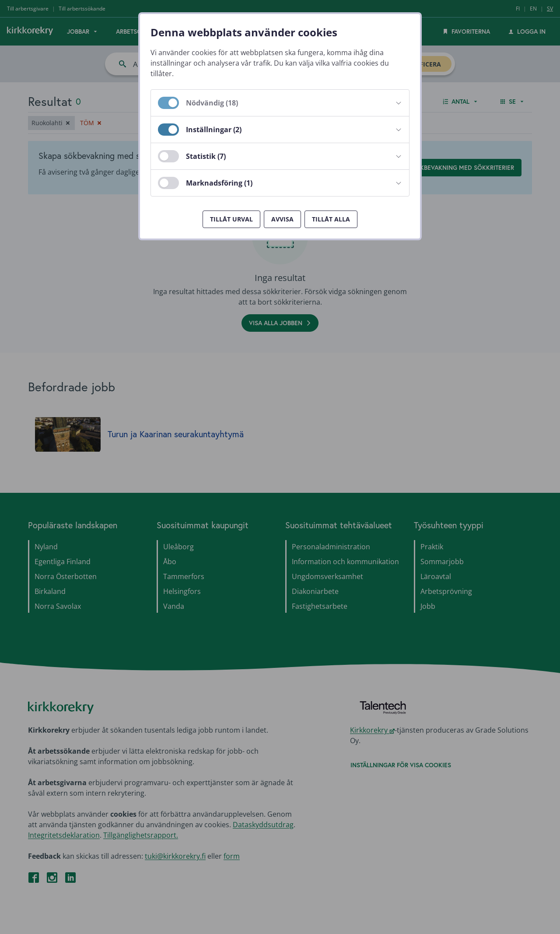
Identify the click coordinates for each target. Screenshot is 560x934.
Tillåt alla (331, 219)
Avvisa (282, 219)
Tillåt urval (231, 219)
